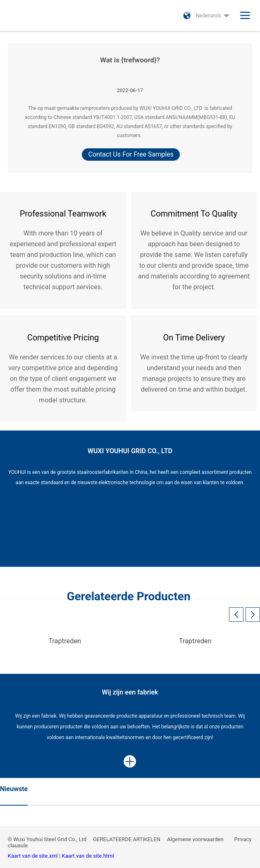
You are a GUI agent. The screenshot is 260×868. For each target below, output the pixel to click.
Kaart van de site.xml (33, 856)
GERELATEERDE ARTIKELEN (127, 839)
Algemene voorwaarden (196, 839)
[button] (253, 615)
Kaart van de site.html (88, 856)
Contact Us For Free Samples (131, 154)
